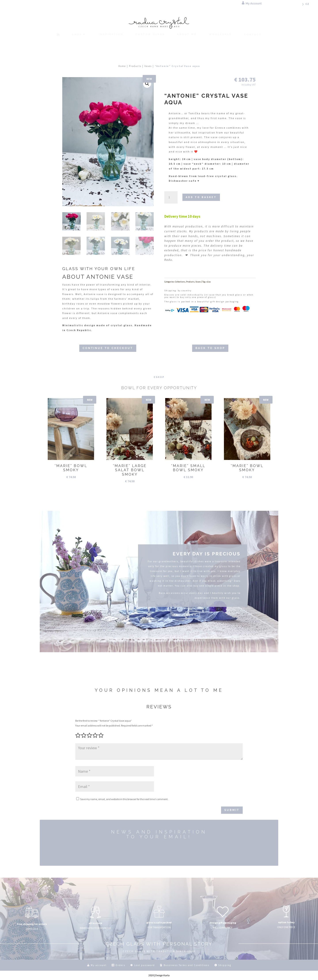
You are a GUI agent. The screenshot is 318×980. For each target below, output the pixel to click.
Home (122, 66)
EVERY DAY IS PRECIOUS (207, 554)
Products (135, 66)
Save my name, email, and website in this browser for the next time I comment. (124, 799)
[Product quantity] (171, 197)
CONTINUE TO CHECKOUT (108, 348)
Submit (232, 810)
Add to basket (201, 197)
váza (208, 282)
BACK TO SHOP (210, 348)
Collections (180, 282)
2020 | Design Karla (159, 975)
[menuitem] (305, 6)
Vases (148, 66)
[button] (147, 84)
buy (193, 615)
